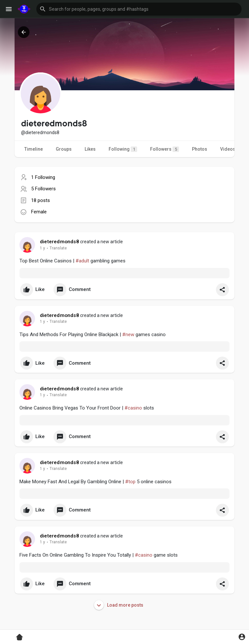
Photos (200, 149)
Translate (58, 248)
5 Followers (43, 189)
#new (128, 335)
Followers (165, 149)
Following (123, 149)
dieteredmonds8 (59, 242)
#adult (82, 261)
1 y (42, 248)
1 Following (43, 177)
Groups (64, 149)
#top (130, 482)
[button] (139, 9)
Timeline (34, 149)
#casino (133, 408)
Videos (228, 149)
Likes (90, 149)
